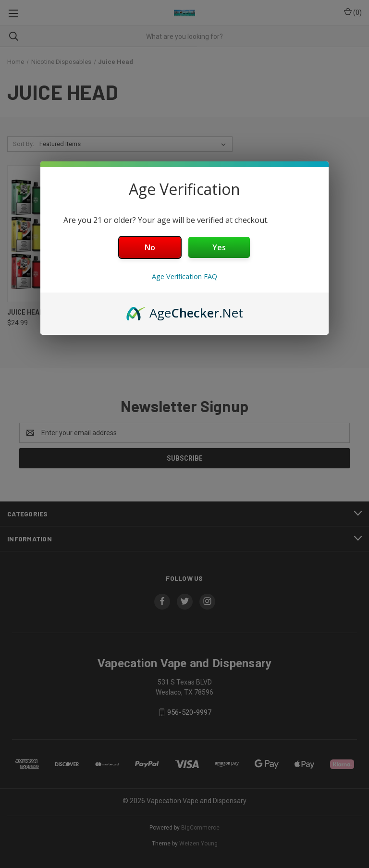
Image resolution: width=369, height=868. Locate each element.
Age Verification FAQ (184, 276)
